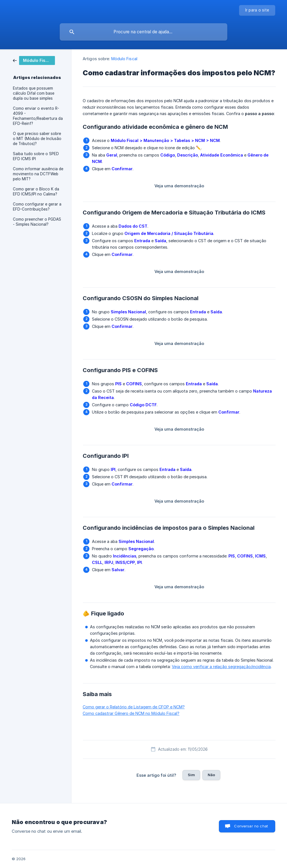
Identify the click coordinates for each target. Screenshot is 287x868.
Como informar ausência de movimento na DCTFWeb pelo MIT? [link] (38, 174)
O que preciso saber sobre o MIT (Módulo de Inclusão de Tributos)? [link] (37, 139)
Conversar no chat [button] (251, 826)
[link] (34, 60)
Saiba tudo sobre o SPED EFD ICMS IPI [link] (36, 156)
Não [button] (211, 775)
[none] (257, 10)
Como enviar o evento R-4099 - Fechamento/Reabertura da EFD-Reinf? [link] (38, 116)
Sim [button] (191, 775)
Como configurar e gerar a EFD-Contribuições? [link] (37, 207)
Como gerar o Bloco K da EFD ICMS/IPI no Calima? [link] (36, 192)
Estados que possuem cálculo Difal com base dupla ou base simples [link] (34, 93)
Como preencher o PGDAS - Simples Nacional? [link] (37, 222)
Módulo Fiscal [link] (124, 59)
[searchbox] (143, 32)
